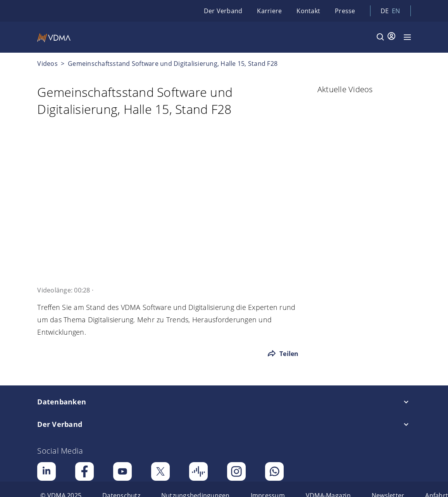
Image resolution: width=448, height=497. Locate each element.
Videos (47, 64)
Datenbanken (62, 402)
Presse (345, 11)
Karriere (269, 11)
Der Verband (223, 11)
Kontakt (308, 11)
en (396, 11)
